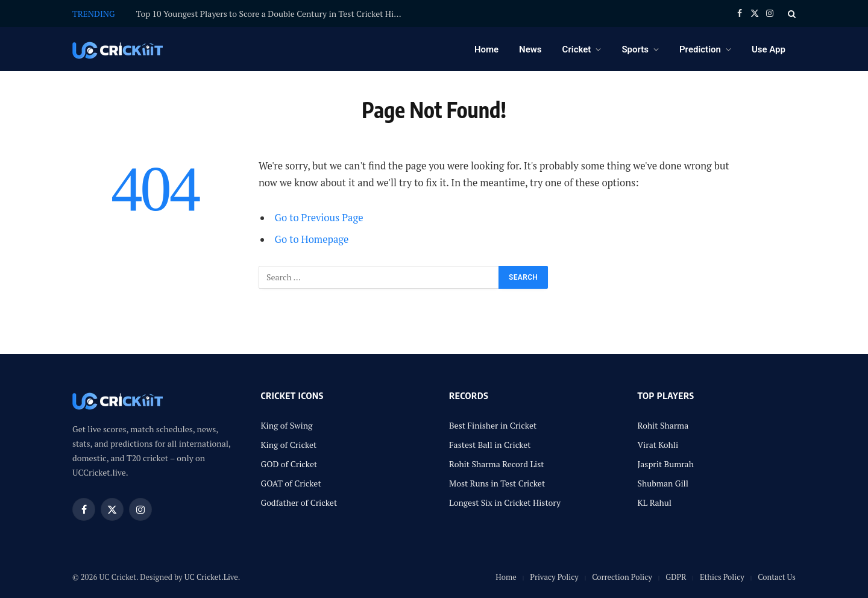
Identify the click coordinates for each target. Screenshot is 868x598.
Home (486, 49)
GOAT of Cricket (291, 483)
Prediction (700, 49)
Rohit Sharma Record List (497, 464)
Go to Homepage (312, 239)
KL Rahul (655, 502)
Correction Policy (622, 577)
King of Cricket (289, 445)
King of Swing (287, 425)
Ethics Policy (722, 577)
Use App (769, 49)
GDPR (676, 577)
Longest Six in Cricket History (505, 502)
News (530, 49)
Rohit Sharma (663, 425)
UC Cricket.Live (211, 577)
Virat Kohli (658, 445)
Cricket (577, 49)
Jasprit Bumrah (666, 464)
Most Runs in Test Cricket (497, 483)
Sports (635, 49)
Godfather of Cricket (299, 502)
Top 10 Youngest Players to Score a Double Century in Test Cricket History (272, 14)
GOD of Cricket (289, 464)
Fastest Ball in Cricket (490, 445)
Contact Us (777, 577)
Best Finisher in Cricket (493, 425)
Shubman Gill (663, 483)
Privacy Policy (554, 577)
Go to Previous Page (319, 218)
